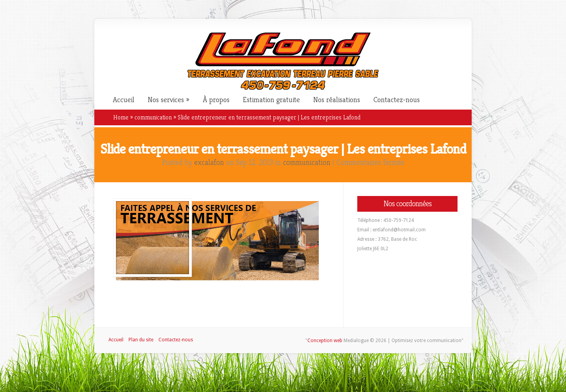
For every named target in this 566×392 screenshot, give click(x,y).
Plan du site (141, 340)
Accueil (124, 100)
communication (153, 117)
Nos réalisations (337, 100)
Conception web (325, 341)
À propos (216, 100)
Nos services (166, 100)
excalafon (209, 162)
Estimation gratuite (271, 100)
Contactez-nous (397, 100)
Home (121, 117)
